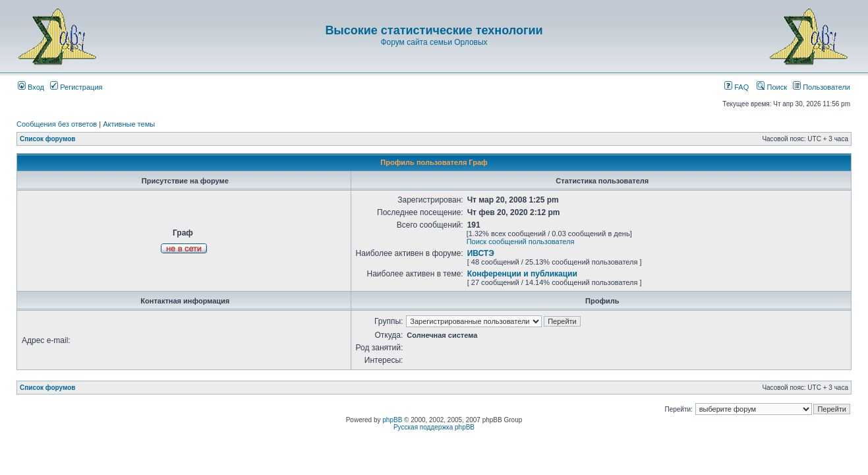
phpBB (392, 420)
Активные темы (129, 124)
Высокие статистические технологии (434, 30)
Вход (31, 87)
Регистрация (76, 87)
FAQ (737, 87)
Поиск (772, 87)
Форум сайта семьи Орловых (434, 42)
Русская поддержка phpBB (434, 427)
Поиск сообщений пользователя (521, 241)
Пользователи (822, 87)
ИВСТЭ (481, 253)
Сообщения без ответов (57, 124)
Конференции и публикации (522, 274)
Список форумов (48, 139)
